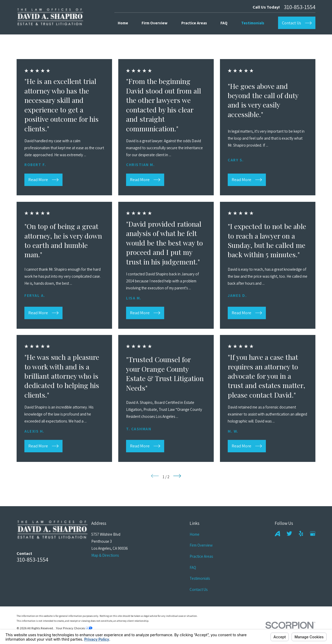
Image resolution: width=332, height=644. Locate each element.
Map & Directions (105, 555)
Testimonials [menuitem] (253, 23)
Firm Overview (201, 545)
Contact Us (199, 589)
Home (195, 534)
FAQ (193, 567)
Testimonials (200, 578)
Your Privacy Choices (74, 628)
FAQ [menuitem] (224, 23)
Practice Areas (201, 556)
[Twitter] (289, 534)
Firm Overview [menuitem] (155, 23)
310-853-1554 (300, 7)
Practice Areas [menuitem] (194, 23)
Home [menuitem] (123, 23)
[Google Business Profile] (313, 534)
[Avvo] (277, 534)
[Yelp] (301, 534)
